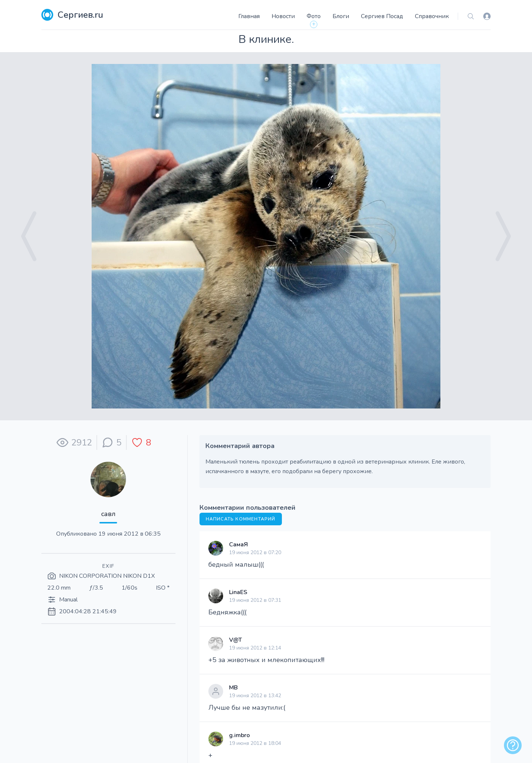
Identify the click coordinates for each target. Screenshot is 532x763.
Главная (249, 16)
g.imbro (239, 735)
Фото (314, 16)
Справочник (432, 16)
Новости (283, 16)
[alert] (513, 745)
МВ (233, 688)
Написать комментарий (241, 519)
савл (108, 514)
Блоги (341, 16)
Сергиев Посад (382, 16)
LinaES (238, 592)
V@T (236, 640)
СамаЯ (238, 545)
